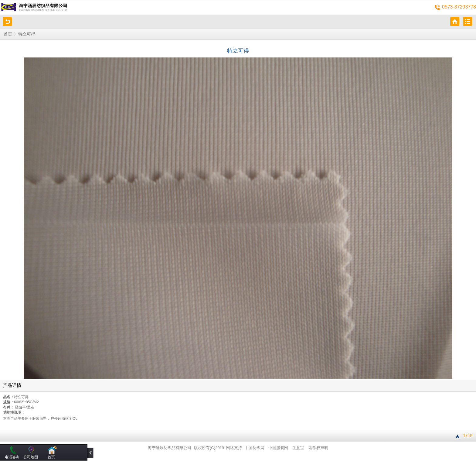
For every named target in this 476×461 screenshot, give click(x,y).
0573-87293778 (459, 7)
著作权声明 (318, 448)
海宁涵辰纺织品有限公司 (170, 448)
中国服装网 (278, 448)
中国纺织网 (255, 448)
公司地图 (31, 457)
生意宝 (298, 448)
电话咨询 (12, 457)
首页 (8, 34)
